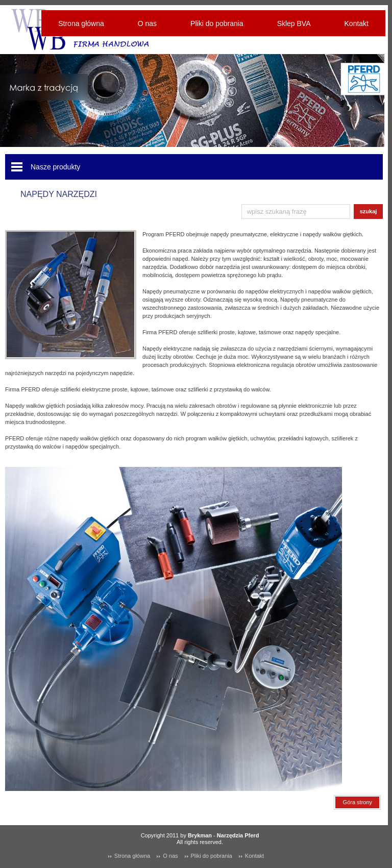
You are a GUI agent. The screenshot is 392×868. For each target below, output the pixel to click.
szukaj (369, 211)
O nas (147, 23)
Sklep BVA (294, 23)
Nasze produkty (55, 167)
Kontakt (357, 23)
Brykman (200, 835)
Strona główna (81, 23)
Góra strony (358, 802)
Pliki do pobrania (217, 23)
